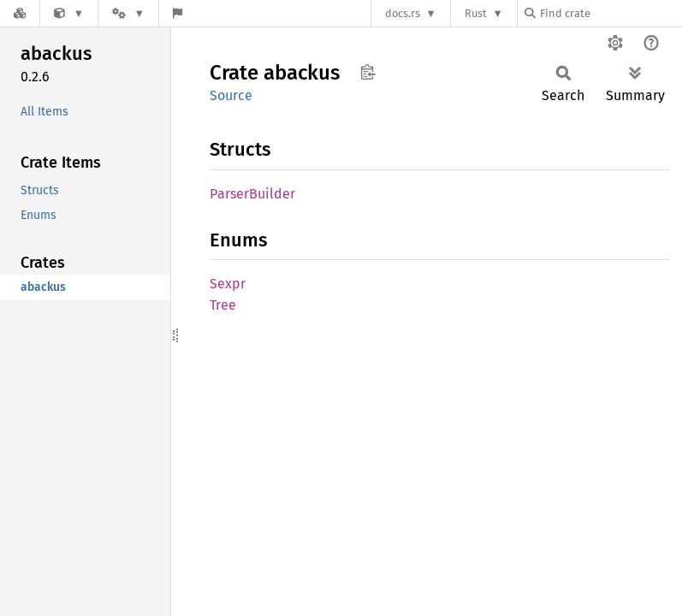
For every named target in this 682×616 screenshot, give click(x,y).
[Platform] (128, 13)
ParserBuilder (252, 194)
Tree (223, 305)
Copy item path (368, 72)
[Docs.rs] (20, 13)
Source (231, 95)
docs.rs (403, 13)
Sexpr (228, 284)
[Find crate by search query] (610, 13)
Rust (476, 13)
